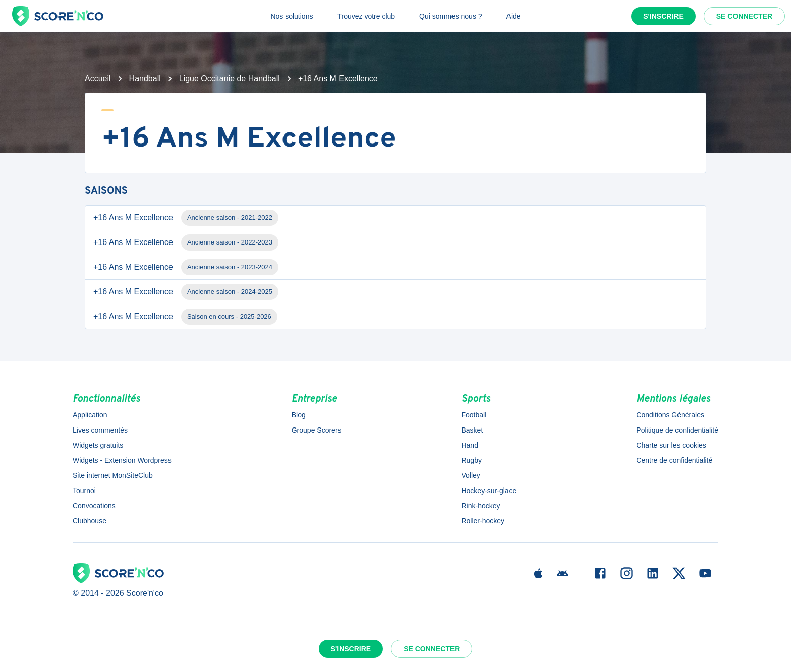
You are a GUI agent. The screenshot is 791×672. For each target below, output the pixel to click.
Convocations (94, 506)
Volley (470, 475)
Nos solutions (292, 16)
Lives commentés (100, 430)
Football (474, 415)
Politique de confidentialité (677, 430)
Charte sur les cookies (671, 445)
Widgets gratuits (98, 445)
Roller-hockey (483, 521)
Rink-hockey (481, 506)
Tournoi (84, 491)
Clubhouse (90, 521)
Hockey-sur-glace (489, 491)
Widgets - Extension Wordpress (122, 460)
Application (90, 415)
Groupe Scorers (317, 430)
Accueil (98, 78)
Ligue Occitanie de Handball (230, 78)
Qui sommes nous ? (451, 16)
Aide (514, 16)
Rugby (471, 460)
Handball (145, 78)
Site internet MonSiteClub (113, 475)
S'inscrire (663, 16)
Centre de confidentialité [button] (674, 460)
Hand (469, 445)
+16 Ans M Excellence (186, 218)
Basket (472, 430)
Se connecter (744, 16)
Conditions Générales (670, 415)
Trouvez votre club (366, 16)
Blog (299, 415)
